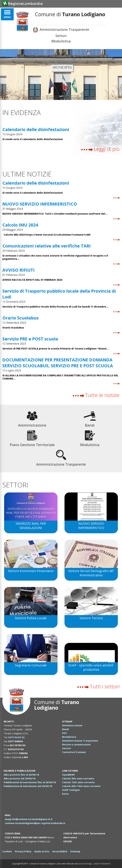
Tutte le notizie (96, 395)
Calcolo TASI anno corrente (78, 782)
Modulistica (61, 41)
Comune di (57, 705)
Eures (65, 794)
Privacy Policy (23, 851)
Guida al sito (42, 851)
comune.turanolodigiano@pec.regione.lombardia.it (35, 823)
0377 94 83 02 (16, 737)
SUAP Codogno (71, 790)
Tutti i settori (98, 686)
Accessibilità (60, 851)
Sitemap (75, 851)
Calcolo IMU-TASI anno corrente (81, 786)
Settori (61, 36)
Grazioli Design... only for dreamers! (94, 864)
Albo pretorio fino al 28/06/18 (21, 775)
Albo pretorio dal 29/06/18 (20, 778)
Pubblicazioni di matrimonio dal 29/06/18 (28, 786)
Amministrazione (72, 725)
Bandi (65, 729)
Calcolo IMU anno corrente (78, 778)
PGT (64, 733)
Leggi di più (100, 149)
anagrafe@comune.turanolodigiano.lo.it (29, 819)
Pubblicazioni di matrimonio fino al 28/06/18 (30, 782)
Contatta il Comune (74, 752)
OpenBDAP (68, 775)
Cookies (7, 851)
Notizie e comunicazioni (76, 744)
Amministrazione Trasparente (61, 30)
